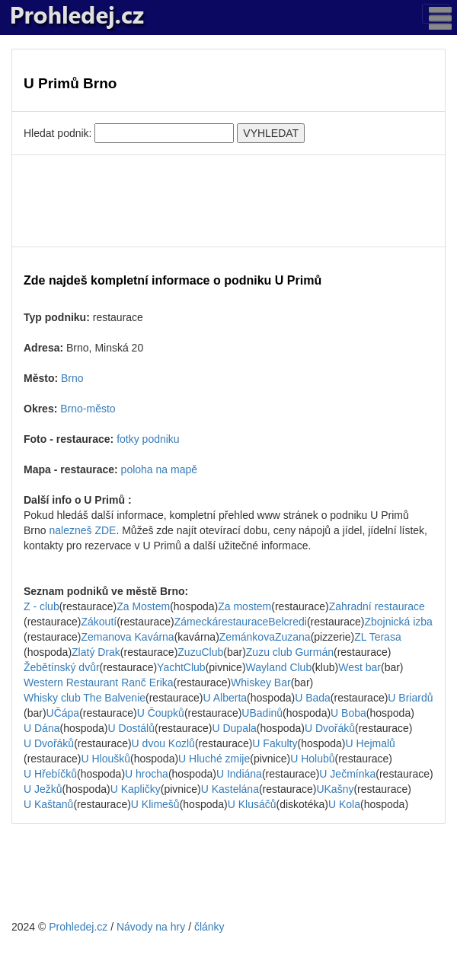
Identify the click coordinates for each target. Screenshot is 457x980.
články (209, 927)
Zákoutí (99, 622)
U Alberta (225, 698)
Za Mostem (143, 606)
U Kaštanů (48, 804)
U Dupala (234, 728)
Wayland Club (279, 667)
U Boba (348, 713)
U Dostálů (131, 728)
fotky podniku (148, 439)
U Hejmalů (371, 743)
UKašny (335, 789)
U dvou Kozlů (163, 743)
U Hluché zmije (214, 759)
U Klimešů (155, 804)
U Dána (42, 728)
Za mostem (244, 606)
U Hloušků (105, 759)
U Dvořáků (330, 728)
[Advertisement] (228, 201)
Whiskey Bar (261, 682)
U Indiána (239, 774)
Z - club (42, 606)
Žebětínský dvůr (62, 667)
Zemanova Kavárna (127, 637)
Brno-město (88, 409)
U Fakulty (275, 743)
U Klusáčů (252, 804)
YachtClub (181, 667)
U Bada (313, 698)
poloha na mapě (159, 469)
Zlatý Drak (96, 652)
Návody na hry (151, 927)
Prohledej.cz (78, 927)
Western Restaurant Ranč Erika (99, 682)
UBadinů (262, 713)
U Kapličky (136, 789)
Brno (72, 378)
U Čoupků (161, 713)
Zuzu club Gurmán (290, 652)
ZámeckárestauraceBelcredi (241, 622)
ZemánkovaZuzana (265, 637)
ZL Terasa (377, 637)
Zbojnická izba (398, 622)
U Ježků (43, 789)
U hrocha (147, 774)
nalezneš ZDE (82, 530)
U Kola (344, 804)
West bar (360, 667)
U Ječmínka (347, 774)
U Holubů (312, 759)
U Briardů (410, 698)
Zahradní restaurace (377, 606)
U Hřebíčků (50, 774)
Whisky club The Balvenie (85, 698)
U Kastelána (230, 789)
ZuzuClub (200, 652)
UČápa (63, 713)
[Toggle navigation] (436, 14)
